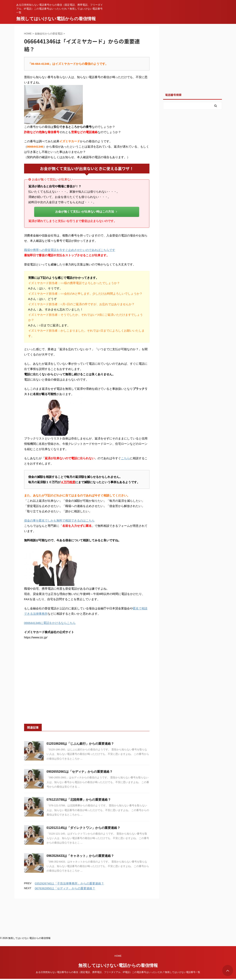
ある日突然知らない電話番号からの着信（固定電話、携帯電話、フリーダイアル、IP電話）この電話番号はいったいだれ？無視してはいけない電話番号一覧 (118, 934)
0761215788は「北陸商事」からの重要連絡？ (79, 800)
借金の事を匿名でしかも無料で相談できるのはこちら (59, 520)
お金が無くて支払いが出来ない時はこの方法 (86, 212)
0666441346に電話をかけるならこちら (50, 623)
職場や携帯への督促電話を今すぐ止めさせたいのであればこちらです (70, 250)
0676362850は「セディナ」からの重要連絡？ (65, 888)
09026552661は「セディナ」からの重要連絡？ (80, 772)
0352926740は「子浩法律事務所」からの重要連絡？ (69, 883)
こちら (125, 458)
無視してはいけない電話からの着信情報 (56, 19)
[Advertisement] (87, 686)
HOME (118, 918)
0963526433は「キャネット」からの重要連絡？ (80, 856)
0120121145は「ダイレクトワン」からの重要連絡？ (84, 828)
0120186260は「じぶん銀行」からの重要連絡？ (80, 744)
